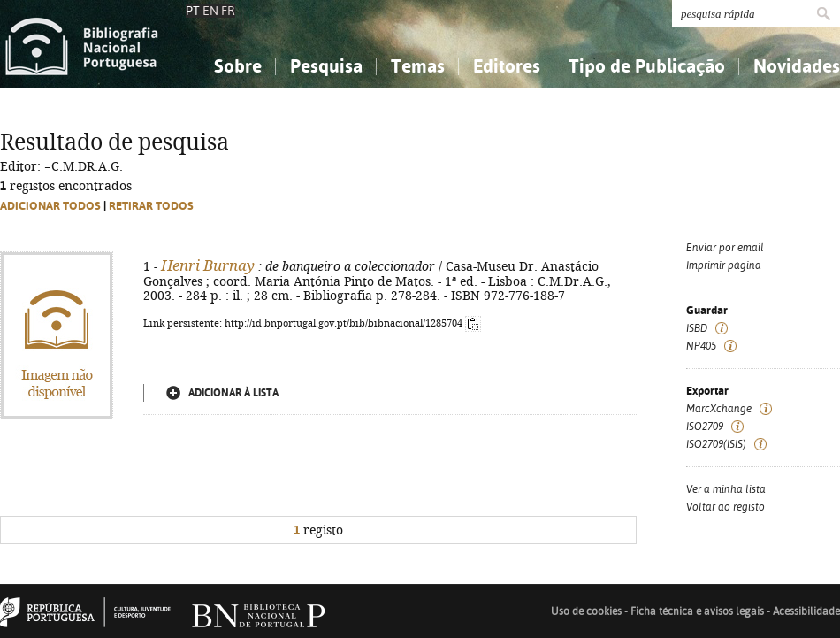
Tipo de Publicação (647, 66)
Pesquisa (326, 66)
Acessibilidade (806, 611)
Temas (418, 66)
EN (210, 11)
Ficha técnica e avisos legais (697, 611)
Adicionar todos (50, 206)
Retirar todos (151, 206)
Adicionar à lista (233, 393)
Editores (507, 66)
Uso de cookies (586, 611)
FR (228, 11)
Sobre (238, 66)
